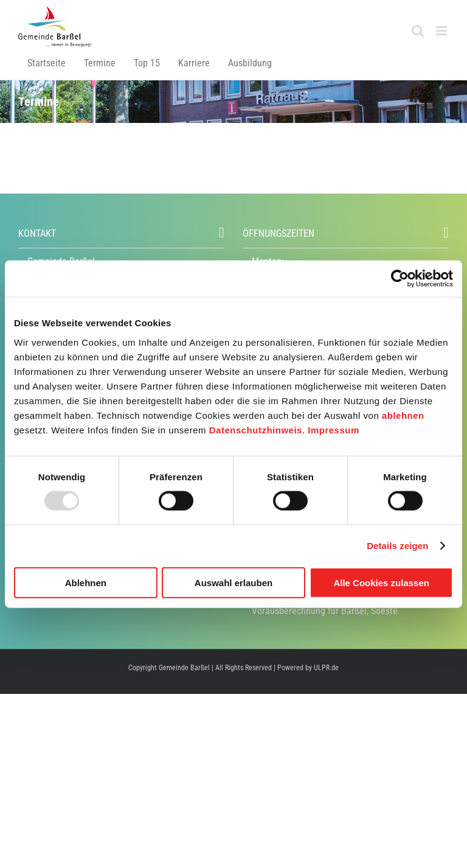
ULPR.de (326, 668)
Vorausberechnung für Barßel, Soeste (325, 611)
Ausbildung (250, 63)
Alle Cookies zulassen (381, 582)
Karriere (194, 63)
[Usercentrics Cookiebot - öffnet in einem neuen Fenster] (400, 279)
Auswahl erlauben (233, 582)
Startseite (47, 63)
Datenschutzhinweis (256, 429)
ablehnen (403, 415)
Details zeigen (397, 546)
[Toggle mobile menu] (442, 31)
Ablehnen (86, 582)
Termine (100, 63)
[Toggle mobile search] (418, 31)
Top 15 (147, 63)
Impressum (334, 429)
